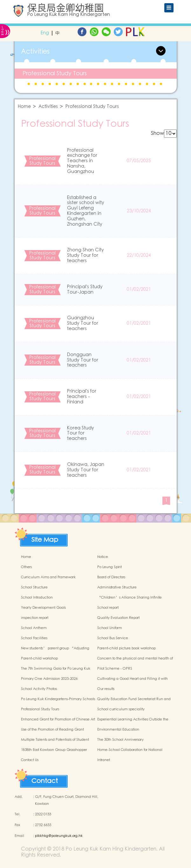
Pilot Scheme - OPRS (115, 669)
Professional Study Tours (55, 73)
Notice (103, 557)
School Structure (34, 587)
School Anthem (34, 628)
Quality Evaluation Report (118, 618)
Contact (45, 781)
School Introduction (37, 598)
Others (26, 567)
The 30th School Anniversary (120, 740)
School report (108, 608)
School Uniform (110, 628)
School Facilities (34, 638)
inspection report (35, 618)
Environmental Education (118, 730)
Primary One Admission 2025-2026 (49, 679)
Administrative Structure (117, 587)
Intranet (104, 760)
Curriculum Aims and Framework (48, 577)
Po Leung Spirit (109, 567)
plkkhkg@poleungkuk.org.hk (59, 836)
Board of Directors (111, 577)
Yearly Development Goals (43, 608)
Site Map (45, 540)
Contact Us (30, 760)
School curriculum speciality (121, 709)
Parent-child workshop (39, 659)
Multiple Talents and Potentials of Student (55, 740)
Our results (106, 689)
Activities (48, 107)
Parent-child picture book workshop (126, 648)
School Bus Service (113, 638)
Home (24, 107)
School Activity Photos (39, 689)
